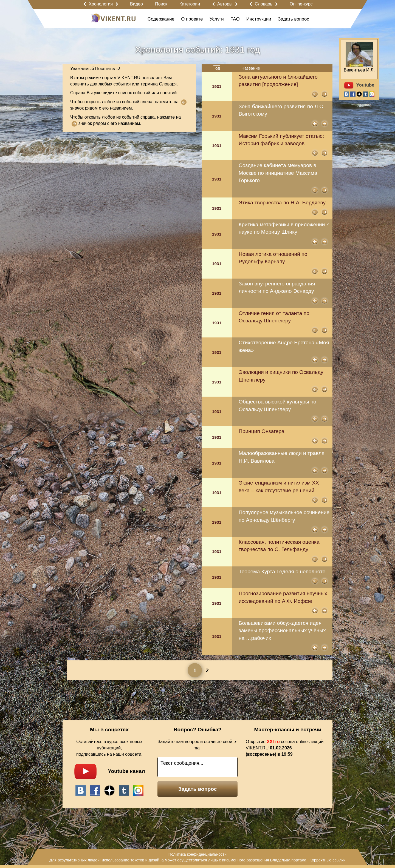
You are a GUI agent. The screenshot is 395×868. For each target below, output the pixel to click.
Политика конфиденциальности (198, 854)
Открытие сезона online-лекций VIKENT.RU (285, 748)
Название (251, 68)
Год (217, 68)
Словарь (264, 4)
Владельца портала (288, 860)
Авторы (225, 4)
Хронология (101, 4)
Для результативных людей (74, 860)
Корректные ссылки (328, 860)
